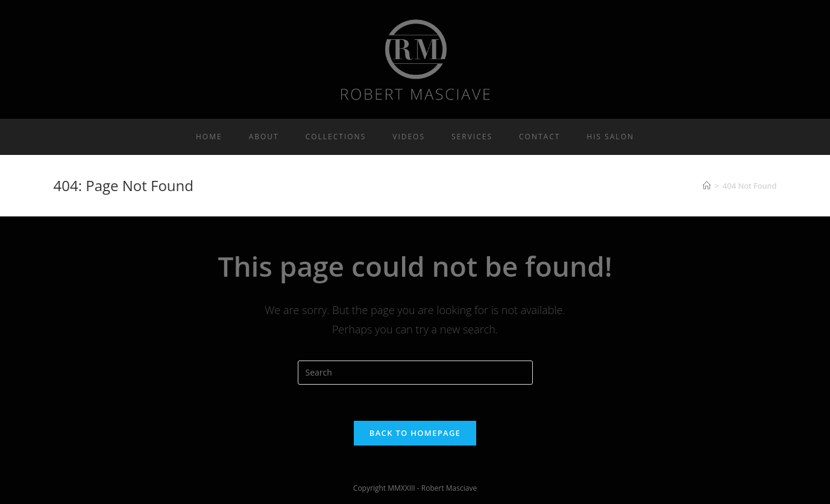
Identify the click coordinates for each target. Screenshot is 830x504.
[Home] (707, 186)
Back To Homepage (415, 433)
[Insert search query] (415, 373)
